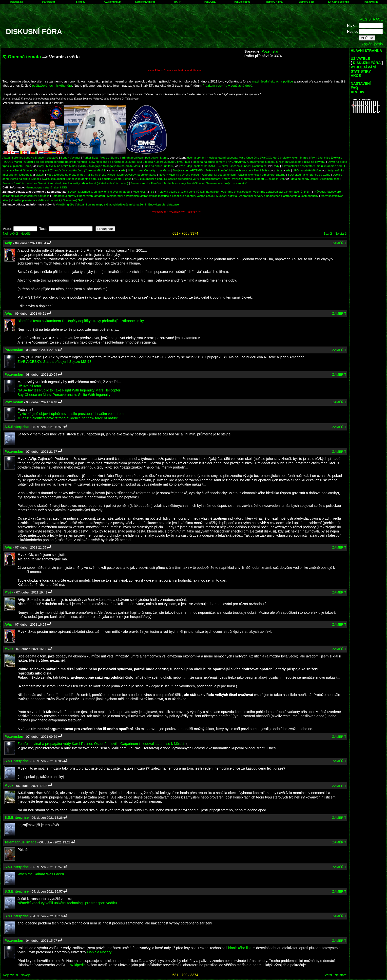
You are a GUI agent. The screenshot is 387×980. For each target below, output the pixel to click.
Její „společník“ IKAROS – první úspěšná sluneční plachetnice (227, 166)
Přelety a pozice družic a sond (176, 192)
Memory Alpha (274, 2)
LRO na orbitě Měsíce (307, 170)
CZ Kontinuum (113, 2)
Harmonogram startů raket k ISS (46, 187)
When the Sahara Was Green (41, 874)
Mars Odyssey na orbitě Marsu (137, 174)
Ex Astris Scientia (339, 2)
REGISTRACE (371, 19)
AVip (8, 243)
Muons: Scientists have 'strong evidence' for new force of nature (68, 418)
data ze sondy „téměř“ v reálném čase (315, 179)
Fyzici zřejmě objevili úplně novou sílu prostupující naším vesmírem (71, 414)
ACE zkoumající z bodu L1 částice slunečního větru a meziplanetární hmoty (182, 179)
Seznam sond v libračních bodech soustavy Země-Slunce (167, 183)
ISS (152, 192)
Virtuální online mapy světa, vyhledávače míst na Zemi (111, 204)
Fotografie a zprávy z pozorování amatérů (78, 196)
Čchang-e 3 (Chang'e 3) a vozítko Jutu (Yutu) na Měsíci (69, 170)
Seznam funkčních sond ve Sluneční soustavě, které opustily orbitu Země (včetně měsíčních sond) (65, 183)
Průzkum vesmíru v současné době (227, 86)
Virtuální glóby (65, 204)
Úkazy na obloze (208, 192)
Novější (26, 234)
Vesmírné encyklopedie (236, 192)
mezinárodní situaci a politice (272, 81)
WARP (177, 2)
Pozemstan (270, 51)
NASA (72, 192)
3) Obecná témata (22, 57)
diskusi (40, 174)
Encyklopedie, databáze (164, 204)
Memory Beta (306, 2)
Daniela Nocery (99, 952)
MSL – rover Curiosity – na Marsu (149, 170)
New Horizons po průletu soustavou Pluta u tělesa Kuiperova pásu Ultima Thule (140, 162)
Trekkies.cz (16, 2)
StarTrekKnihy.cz (145, 2)
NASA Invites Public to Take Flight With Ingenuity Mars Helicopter (69, 390)
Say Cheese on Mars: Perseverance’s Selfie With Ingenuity (64, 395)
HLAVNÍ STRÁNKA (366, 51)
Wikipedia (78, 965)
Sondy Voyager (70, 157)
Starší (328, 234)
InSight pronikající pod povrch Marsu (145, 157)
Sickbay (81, 2)
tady (41, 166)
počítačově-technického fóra (52, 86)
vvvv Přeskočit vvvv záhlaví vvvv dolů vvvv (175, 70)
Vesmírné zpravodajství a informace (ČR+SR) (282, 192)
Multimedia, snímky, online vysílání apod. (104, 192)
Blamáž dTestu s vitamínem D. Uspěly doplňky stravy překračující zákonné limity (81, 321)
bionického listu (240, 948)
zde (183, 166)
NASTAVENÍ (361, 83)
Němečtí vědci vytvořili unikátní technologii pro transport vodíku (67, 903)
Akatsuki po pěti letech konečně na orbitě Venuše (55, 162)
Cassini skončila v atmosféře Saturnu (262, 174)
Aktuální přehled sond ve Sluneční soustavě (30, 157)
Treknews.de (371, 2)
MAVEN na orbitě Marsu (62, 166)
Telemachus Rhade (20, 842)
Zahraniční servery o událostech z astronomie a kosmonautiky (279, 196)
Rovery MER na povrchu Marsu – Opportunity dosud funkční (197, 174)
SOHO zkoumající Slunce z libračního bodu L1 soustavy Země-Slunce (87, 179)
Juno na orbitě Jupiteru (159, 166)
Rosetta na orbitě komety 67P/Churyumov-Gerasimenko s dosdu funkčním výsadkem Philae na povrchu (259, 162)
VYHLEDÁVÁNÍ (363, 67)
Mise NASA (140, 192)
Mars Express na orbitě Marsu (66, 174)
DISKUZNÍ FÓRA (367, 63)
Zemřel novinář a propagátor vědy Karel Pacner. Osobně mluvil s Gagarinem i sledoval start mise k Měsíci (101, 744)
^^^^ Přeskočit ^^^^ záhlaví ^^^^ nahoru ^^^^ (175, 212)
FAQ (354, 88)
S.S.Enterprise (17, 427)
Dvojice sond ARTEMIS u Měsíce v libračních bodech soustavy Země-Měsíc (221, 170)
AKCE (356, 76)
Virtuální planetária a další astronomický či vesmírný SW (47, 200)
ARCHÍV (358, 92)
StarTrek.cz (48, 2)
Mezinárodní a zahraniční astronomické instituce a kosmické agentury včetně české (161, 196)
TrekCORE (210, 2)
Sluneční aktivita (226, 196)
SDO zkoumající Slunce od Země (309, 174)
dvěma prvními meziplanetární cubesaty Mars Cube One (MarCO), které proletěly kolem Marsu (248, 157)
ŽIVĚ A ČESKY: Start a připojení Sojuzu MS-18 (55, 362)
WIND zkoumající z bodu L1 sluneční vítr (258, 179)
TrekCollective (242, 2)
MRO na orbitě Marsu (101, 174)
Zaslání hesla (372, 44)
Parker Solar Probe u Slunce (101, 157)
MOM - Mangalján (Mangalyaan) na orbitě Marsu (110, 166)
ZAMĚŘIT (339, 243)
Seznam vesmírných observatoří (227, 183)
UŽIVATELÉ (360, 59)
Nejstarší (341, 234)
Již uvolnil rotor (29, 386)
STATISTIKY (361, 71)
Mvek (9, 592)
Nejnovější (10, 234)
